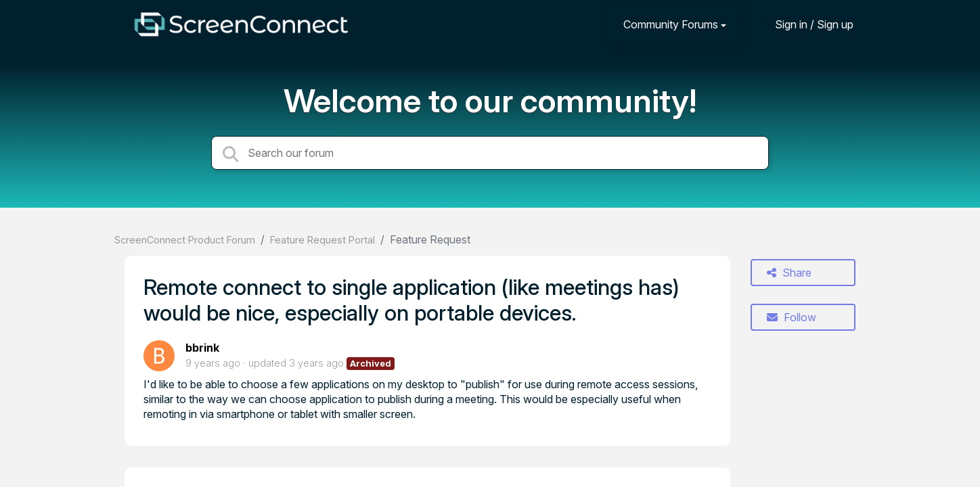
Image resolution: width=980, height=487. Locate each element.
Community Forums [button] (671, 24)
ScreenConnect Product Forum (185, 240)
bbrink (202, 348)
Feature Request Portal (322, 240)
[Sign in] (804, 24)
